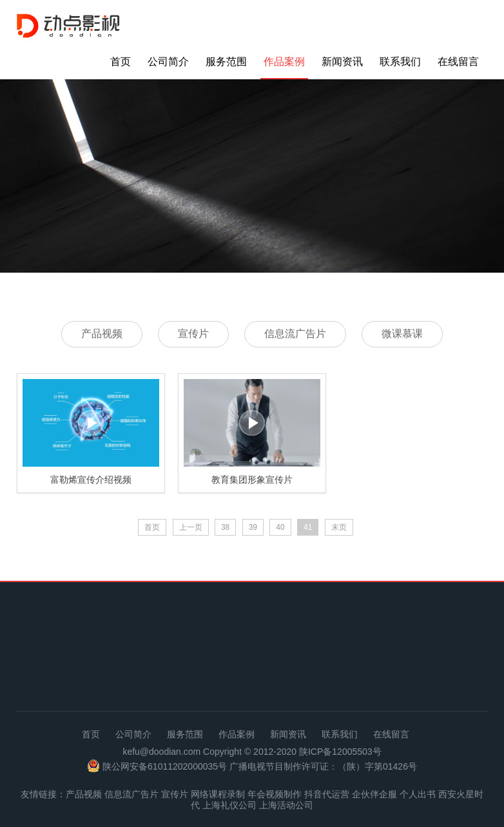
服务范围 (226, 62)
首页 (121, 62)
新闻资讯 (342, 62)
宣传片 (193, 334)
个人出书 (418, 794)
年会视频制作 (275, 794)
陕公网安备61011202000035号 (165, 766)
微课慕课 (402, 334)
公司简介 (168, 62)
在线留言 (458, 62)
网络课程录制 (218, 794)
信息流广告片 (295, 334)
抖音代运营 (327, 794)
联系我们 (400, 62)
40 (280, 527)
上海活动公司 (286, 805)
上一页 (191, 527)
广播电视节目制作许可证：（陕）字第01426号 (323, 766)
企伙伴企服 (374, 794)
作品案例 (284, 62)
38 (225, 527)
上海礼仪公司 (229, 805)
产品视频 (102, 334)
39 (253, 527)
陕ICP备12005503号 (340, 752)
